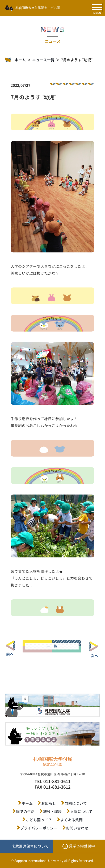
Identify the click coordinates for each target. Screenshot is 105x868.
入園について (81, 812)
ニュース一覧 (43, 60)
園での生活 (25, 812)
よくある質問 (72, 820)
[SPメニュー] (97, 7)
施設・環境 (52, 812)
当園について (76, 803)
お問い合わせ (77, 828)
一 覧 (52, 646)
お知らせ (49, 803)
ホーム (20, 60)
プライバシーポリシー (39, 828)
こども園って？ (39, 820)
